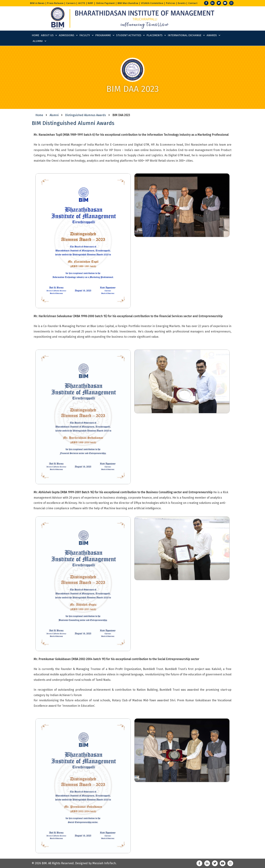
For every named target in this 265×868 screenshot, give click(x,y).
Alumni (39, 41)
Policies (171, 3)
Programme (105, 35)
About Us (49, 35)
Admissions (68, 35)
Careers (71, 3)
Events (182, 3)
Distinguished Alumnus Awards (85, 115)
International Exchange (186, 35)
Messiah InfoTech (104, 863)
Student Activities (130, 35)
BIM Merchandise (128, 3)
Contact (193, 3)
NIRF (90, 3)
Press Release (55, 3)
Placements (156, 35)
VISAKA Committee (152, 3)
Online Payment (105, 3)
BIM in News (37, 3)
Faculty (86, 35)
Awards (213, 35)
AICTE (82, 3)
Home (36, 35)
